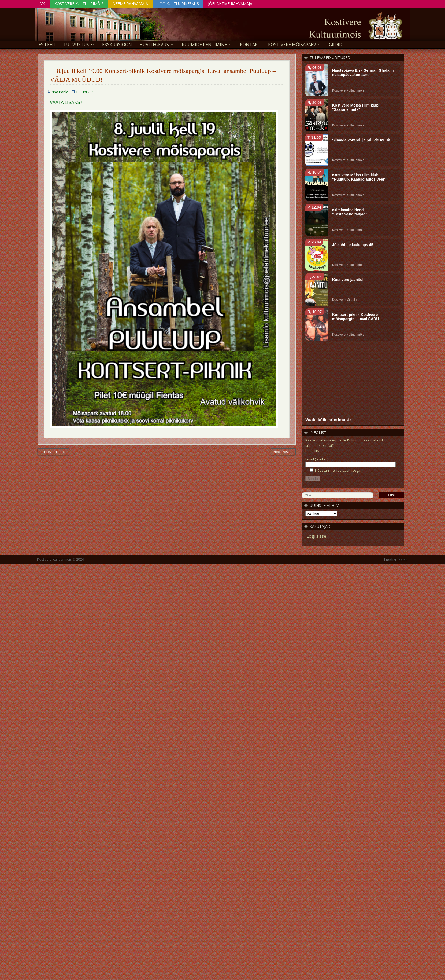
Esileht (47, 45)
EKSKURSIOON (117, 45)
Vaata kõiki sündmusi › (329, 420)
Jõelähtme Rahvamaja (232, 4)
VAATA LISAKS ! (66, 102)
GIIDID (336, 45)
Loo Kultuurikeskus (179, 4)
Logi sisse (316, 536)
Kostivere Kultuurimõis (79, 4)
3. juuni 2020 (85, 92)
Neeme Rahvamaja (131, 4)
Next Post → (283, 452)
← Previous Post (53, 452)
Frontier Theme (396, 560)
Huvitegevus (154, 45)
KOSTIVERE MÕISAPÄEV (292, 45)
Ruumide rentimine (204, 45)
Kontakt (250, 45)
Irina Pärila (60, 92)
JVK (42, 4)
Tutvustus (76, 45)
